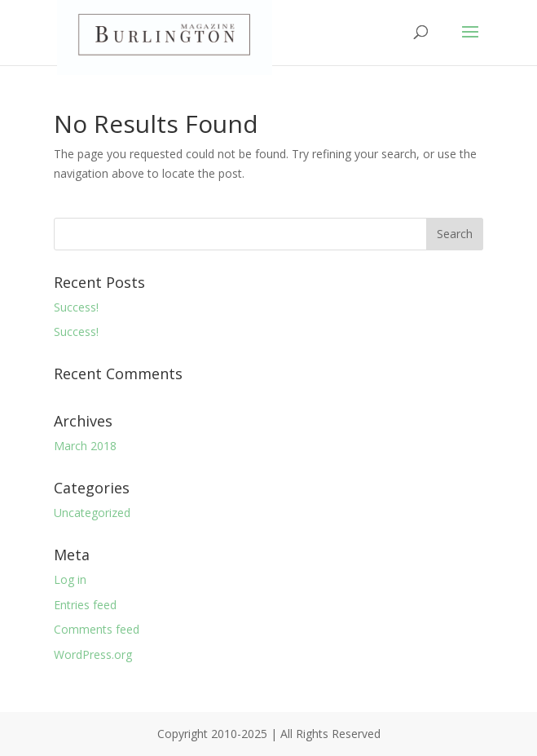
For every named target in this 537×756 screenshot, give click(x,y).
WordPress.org (93, 654)
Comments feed (97, 629)
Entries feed (85, 605)
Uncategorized (92, 513)
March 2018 (85, 446)
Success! (76, 307)
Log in (70, 579)
